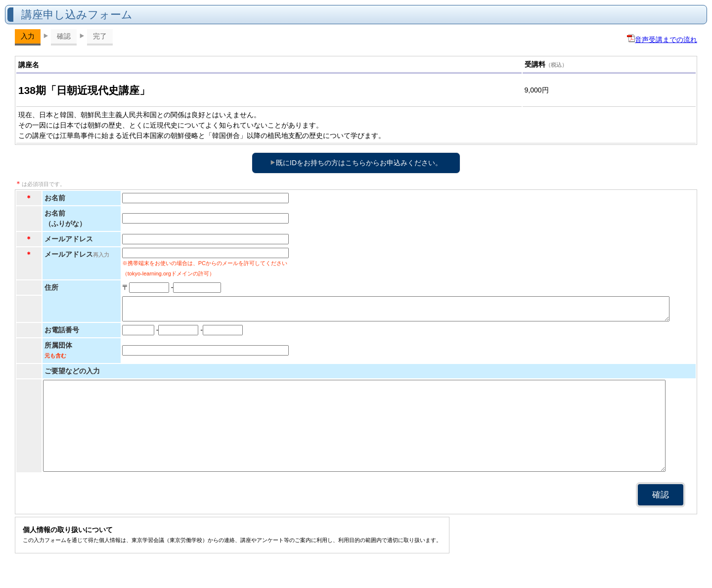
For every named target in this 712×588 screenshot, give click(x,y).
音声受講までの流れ (662, 40)
